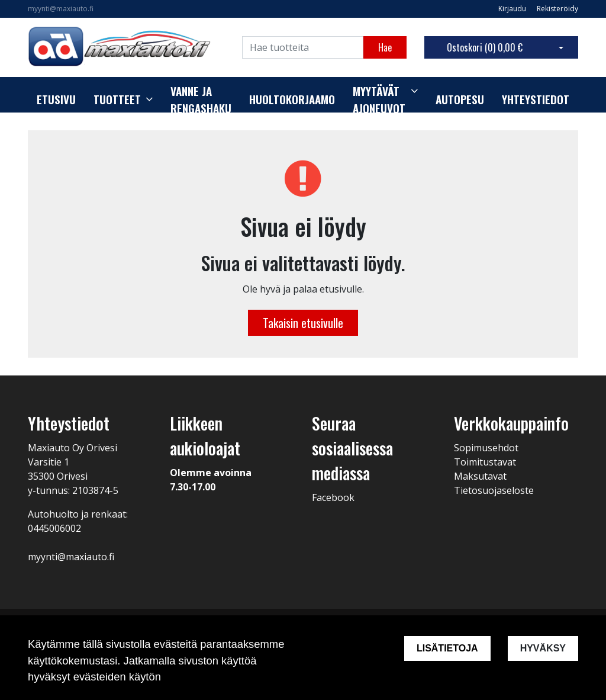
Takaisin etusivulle (303, 323)
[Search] (303, 47)
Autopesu (460, 99)
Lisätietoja (447, 648)
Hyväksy (543, 648)
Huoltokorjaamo (292, 99)
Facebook (333, 497)
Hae (385, 47)
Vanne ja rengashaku (201, 100)
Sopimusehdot (486, 448)
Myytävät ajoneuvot (379, 100)
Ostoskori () (485, 47)
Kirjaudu (513, 9)
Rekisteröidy (557, 9)
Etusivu (56, 99)
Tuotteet (117, 99)
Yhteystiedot (536, 99)
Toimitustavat (485, 462)
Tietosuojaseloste (494, 490)
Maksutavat (480, 476)
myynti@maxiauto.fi (61, 9)
